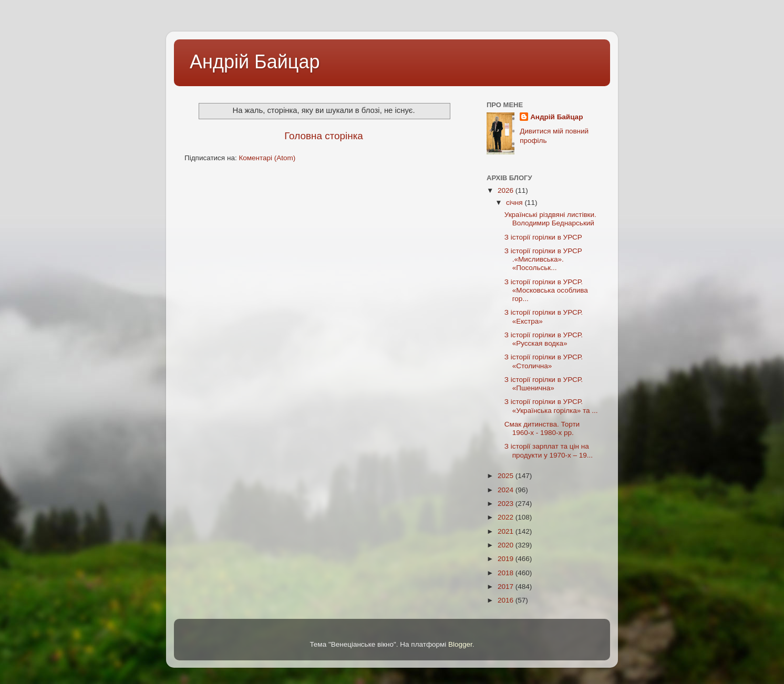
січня (515, 203)
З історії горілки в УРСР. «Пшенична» (544, 384)
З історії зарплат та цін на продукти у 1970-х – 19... (549, 450)
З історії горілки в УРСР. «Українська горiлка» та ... (551, 406)
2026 (507, 190)
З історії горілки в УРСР (543, 237)
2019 (507, 559)
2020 (507, 545)
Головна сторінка (324, 136)
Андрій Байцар (255, 62)
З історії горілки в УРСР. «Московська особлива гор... (546, 290)
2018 (507, 573)
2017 (507, 587)
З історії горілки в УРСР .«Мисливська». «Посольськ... (543, 259)
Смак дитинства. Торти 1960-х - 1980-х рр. (542, 428)
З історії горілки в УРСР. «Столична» (544, 361)
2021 (507, 531)
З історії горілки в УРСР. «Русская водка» (544, 339)
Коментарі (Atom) (267, 158)
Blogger (460, 644)
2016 (507, 600)
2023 (507, 504)
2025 (507, 476)
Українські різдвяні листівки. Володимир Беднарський (550, 219)
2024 (507, 490)
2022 (507, 517)
